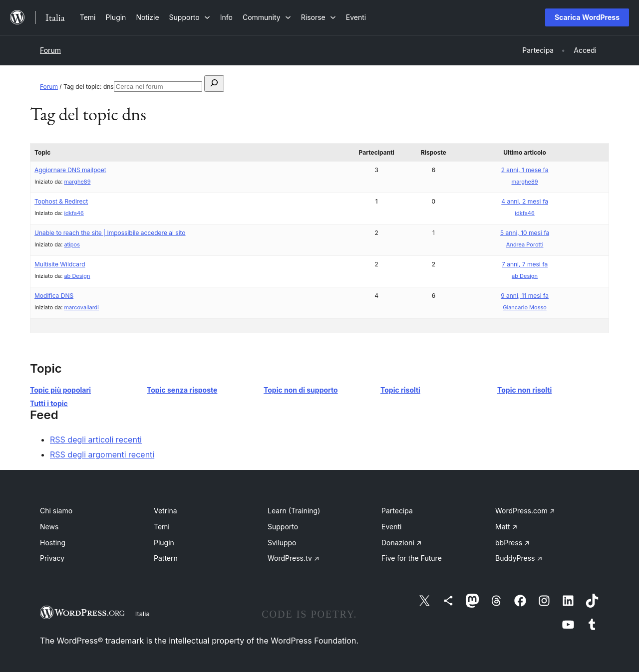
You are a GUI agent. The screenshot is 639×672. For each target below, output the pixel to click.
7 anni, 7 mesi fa (525, 264)
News (49, 527)
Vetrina (165, 511)
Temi (162, 527)
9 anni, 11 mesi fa (525, 296)
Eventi (391, 527)
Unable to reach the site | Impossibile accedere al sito (110, 233)
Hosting (53, 543)
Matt (506, 527)
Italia (143, 614)
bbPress (512, 543)
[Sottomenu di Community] (267, 17)
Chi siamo (56, 511)
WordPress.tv (294, 558)
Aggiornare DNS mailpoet (70, 170)
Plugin (164, 543)
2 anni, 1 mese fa (525, 170)
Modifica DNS (54, 296)
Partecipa (397, 511)
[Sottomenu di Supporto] (190, 17)
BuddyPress (519, 558)
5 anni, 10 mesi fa (525, 233)
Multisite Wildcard (60, 264)
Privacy (52, 558)
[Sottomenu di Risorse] (319, 17)
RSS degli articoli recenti (96, 440)
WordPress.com (525, 511)
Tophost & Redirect (61, 201)
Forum (50, 50)
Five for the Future (412, 558)
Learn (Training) (294, 511)
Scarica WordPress (587, 17)
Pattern (166, 558)
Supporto (283, 527)
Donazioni (402, 543)
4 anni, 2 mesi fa (525, 201)
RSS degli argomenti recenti (102, 454)
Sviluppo (282, 543)
